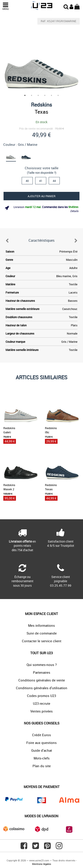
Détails (74, 211)
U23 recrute (42, 703)
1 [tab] (25, 95)
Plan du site (42, 766)
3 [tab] (38, 95)
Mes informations (41, 625)
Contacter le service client (42, 641)
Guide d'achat (42, 750)
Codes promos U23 (41, 696)
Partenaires (42, 672)
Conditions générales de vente (42, 680)
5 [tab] (52, 95)
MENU (6, 6)
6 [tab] (58, 95)
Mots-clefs (42, 758)
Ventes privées (41, 711)
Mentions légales (42, 864)
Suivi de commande (42, 633)
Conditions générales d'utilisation (42, 688)
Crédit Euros (41, 735)
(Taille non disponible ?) (42, 173)
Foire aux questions (41, 743)
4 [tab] (45, 95)
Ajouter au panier (42, 196)
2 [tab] (32, 95)
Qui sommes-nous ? (42, 665)
